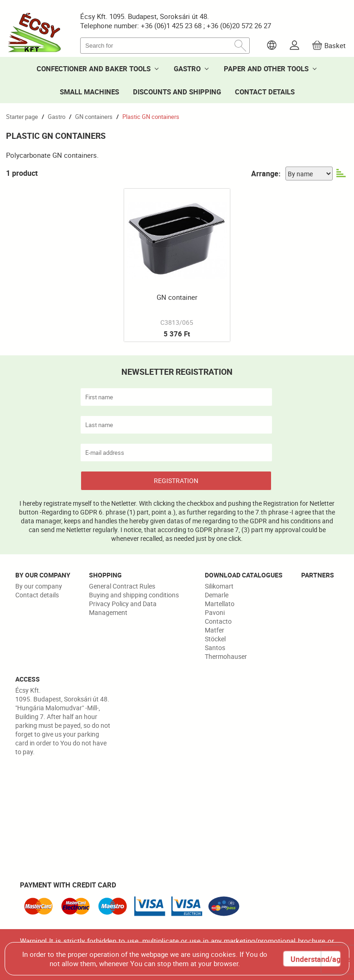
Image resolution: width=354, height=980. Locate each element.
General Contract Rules (122, 586)
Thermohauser (226, 656)
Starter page (22, 117)
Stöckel (215, 639)
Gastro (57, 117)
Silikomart (219, 586)
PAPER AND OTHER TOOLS (266, 68)
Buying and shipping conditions (134, 595)
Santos (215, 648)
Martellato (220, 604)
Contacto (218, 621)
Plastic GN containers (151, 117)
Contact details (37, 595)
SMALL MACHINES (89, 92)
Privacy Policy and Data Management (123, 608)
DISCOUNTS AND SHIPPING (177, 92)
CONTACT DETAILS (265, 92)
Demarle (217, 595)
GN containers (94, 117)
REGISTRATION (176, 481)
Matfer (215, 630)
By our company (39, 586)
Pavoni (215, 612)
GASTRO (187, 68)
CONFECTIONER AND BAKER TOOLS (94, 68)
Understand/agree (315, 959)
